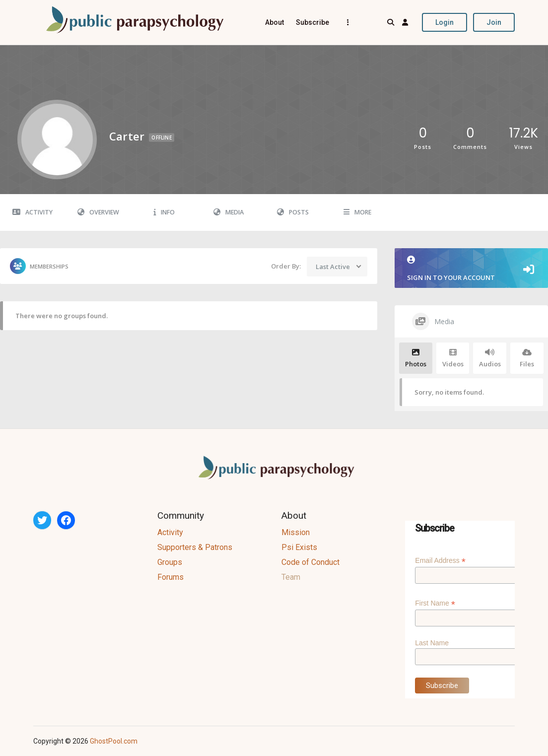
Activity (33, 212)
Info (164, 212)
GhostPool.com (114, 741)
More (357, 212)
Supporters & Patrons (195, 547)
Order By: (286, 266)
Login (445, 22)
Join (494, 22)
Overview (98, 212)
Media (229, 212)
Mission (296, 532)
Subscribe (312, 22)
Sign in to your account (471, 269)
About (274, 22)
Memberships (39, 266)
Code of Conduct (310, 562)
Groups (170, 562)
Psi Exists (299, 547)
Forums (171, 577)
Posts (293, 212)
